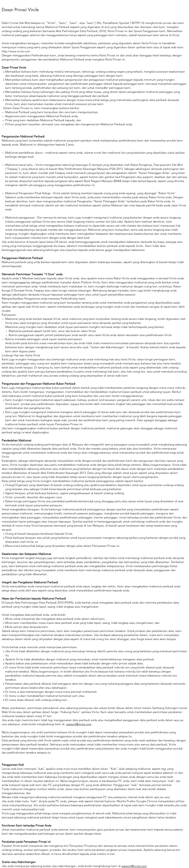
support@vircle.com (79, 724)
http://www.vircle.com (16, 51)
